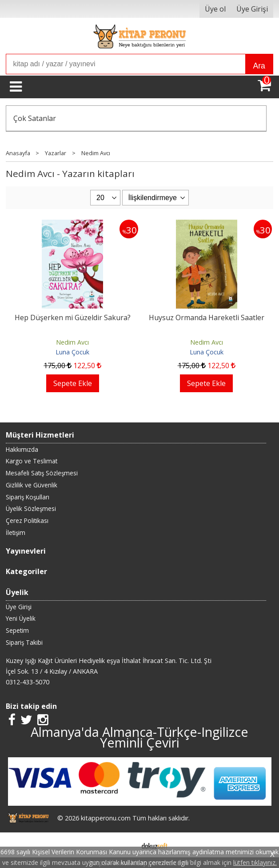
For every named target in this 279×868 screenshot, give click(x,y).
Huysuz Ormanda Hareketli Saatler (207, 317)
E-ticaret (126, 845)
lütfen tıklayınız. (255, 862)
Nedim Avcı (72, 342)
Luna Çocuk (72, 352)
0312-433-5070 (28, 682)
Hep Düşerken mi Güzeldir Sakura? (73, 317)
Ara (259, 66)
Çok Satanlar (35, 118)
